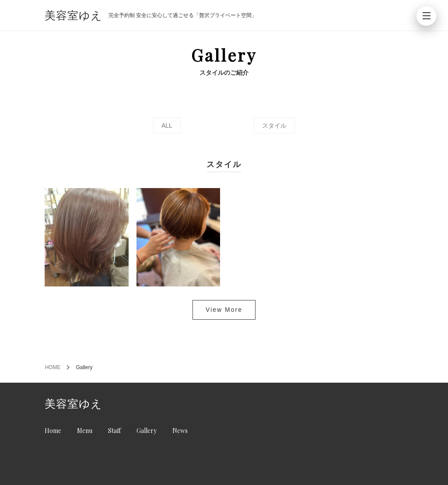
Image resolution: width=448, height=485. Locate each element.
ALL (167, 126)
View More (224, 310)
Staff (114, 431)
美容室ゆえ (73, 16)
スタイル (274, 126)
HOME (52, 367)
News (180, 431)
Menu (85, 431)
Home (53, 431)
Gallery (147, 431)
